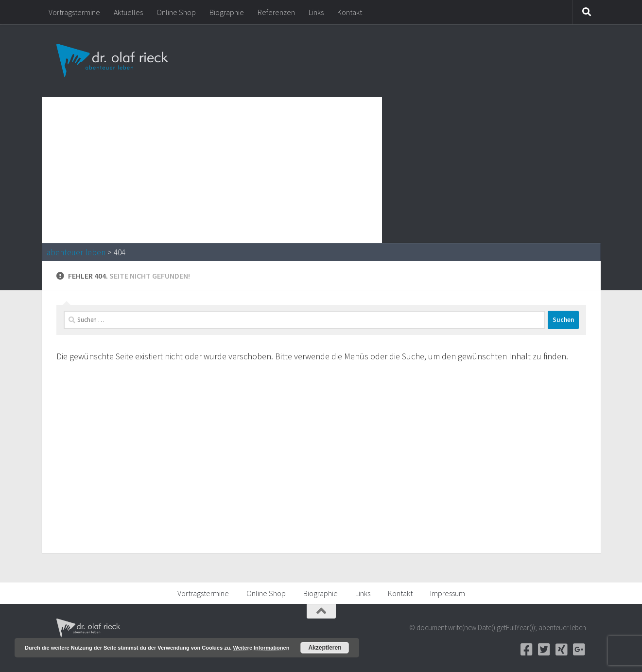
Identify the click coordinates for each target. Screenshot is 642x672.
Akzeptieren (325, 648)
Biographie (227, 12)
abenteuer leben (76, 252)
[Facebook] (527, 650)
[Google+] (579, 650)
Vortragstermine (74, 12)
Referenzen (276, 12)
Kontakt (350, 12)
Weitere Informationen (261, 648)
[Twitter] (544, 650)
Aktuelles (128, 12)
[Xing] (562, 650)
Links (316, 12)
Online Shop (176, 12)
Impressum (448, 593)
